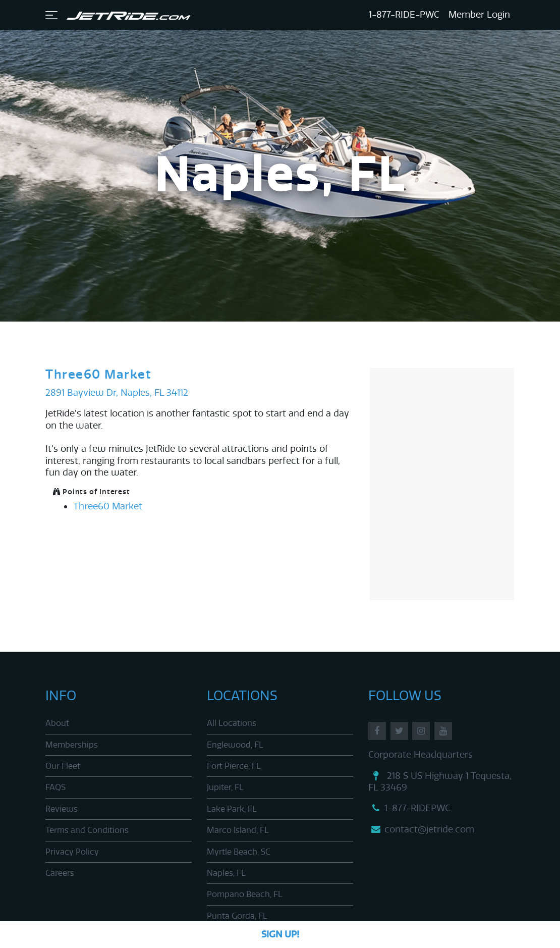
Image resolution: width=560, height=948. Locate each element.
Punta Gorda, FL (237, 916)
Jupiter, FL (225, 787)
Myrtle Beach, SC (239, 852)
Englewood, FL (235, 745)
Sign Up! (280, 934)
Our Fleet (63, 766)
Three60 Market (98, 375)
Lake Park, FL (232, 809)
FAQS (55, 787)
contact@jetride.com (421, 829)
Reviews (62, 809)
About (57, 723)
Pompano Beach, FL (245, 894)
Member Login (479, 15)
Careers (60, 873)
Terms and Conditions (87, 830)
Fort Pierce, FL (234, 766)
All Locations (232, 723)
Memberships (72, 745)
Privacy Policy (72, 852)
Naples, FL (226, 873)
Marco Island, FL (238, 830)
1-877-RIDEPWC (409, 808)
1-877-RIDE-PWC (404, 15)
